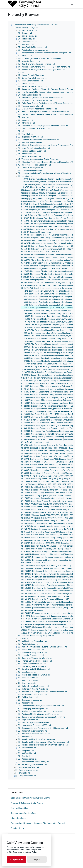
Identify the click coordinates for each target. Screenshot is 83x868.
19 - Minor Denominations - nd (30, 81)
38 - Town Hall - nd (26, 134)
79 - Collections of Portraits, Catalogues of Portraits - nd (41, 706)
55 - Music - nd (24, 638)
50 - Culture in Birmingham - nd (31, 168)
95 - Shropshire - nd (26, 751)
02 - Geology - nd (25, 33)
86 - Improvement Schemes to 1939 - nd (34, 725)
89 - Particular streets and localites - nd (34, 734)
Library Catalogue (18, 818)
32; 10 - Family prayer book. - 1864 (35, 442)
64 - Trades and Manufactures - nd (32, 664)
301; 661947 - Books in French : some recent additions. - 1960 (46, 596)
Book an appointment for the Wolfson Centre (30, 798)
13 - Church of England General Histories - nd (36, 64)
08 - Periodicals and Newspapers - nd (33, 50)
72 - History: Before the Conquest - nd (33, 686)
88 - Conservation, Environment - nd (33, 731)
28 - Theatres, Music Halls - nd (30, 106)
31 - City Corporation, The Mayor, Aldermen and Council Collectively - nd (47, 114)
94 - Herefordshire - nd (27, 748)
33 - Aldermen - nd (25, 120)
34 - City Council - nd (26, 123)
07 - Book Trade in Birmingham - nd (32, 47)
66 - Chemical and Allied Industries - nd (34, 669)
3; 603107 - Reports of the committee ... (37, 232)
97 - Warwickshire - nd (27, 756)
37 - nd (21, 131)
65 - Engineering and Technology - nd (33, 666)
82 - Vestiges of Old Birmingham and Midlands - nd (39, 714)
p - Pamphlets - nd (23, 773)
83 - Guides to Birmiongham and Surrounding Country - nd (42, 717)
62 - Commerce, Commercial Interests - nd (35, 658)
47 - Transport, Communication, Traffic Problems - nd (40, 159)
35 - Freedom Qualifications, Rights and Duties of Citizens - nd (43, 126)
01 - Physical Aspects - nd (29, 30)
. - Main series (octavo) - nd (26, 27)
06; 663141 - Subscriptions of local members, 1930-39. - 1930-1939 (48, 249)
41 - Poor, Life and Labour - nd (30, 142)
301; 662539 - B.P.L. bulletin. (32, 610)
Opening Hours (17, 828)
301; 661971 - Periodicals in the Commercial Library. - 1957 (45, 599)
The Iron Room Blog (19, 808)
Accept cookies (16, 859)
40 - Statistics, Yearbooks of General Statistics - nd (39, 140)
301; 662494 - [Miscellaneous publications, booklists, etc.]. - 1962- (47, 608)
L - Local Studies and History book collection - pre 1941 (35, 25)
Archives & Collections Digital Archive (27, 803)
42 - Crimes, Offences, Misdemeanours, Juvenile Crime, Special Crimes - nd (49, 145)
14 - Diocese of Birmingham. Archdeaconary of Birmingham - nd (44, 67)
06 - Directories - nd (26, 44)
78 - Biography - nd (26, 703)
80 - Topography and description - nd (33, 709)
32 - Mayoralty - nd (26, 117)
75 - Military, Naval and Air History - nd (34, 694)
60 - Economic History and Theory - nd (34, 652)
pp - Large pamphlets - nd (26, 776)
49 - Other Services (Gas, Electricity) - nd (34, 165)
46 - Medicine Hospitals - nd (29, 156)
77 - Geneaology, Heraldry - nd (30, 700)
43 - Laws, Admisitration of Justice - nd (34, 148)
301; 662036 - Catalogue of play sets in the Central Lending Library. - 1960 (51, 602)
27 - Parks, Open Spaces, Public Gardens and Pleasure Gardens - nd (46, 103)
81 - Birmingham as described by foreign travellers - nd (40, 711)
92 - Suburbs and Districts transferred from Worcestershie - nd (43, 742)
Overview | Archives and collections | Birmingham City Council (38, 823)
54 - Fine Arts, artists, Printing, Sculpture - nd (36, 636)
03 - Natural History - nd (28, 36)
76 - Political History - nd (28, 697)
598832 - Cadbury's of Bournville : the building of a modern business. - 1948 (51, 630)
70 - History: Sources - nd (28, 681)
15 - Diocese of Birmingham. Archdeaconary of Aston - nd (41, 70)
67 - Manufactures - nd (27, 672)
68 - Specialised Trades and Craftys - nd (34, 675)
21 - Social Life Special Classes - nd (32, 86)
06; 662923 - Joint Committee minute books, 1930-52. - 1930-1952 (48, 241)
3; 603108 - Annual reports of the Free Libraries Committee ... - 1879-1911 (51, 235)
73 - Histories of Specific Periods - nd (33, 689)
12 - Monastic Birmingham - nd (31, 61)
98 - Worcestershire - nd (28, 759)
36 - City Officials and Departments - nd (34, 128)
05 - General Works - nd (27, 42)
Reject (37, 859)
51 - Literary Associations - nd (30, 171)
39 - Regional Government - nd (30, 137)
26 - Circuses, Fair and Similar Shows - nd (35, 100)
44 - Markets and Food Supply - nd (32, 151)
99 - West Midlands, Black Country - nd (34, 762)
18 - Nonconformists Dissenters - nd (33, 78)
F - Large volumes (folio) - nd (27, 767)
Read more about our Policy (25, 852)
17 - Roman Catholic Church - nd (31, 75)
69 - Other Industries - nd (28, 678)
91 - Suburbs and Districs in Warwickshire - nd (37, 739)
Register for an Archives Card (23, 813)
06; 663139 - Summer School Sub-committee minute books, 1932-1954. (50, 246)
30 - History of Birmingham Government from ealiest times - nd (44, 112)
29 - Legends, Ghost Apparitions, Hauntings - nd (37, 109)
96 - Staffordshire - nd (27, 753)
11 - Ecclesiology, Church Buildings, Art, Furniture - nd (40, 58)
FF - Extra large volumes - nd (27, 770)
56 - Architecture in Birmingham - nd (33, 641)
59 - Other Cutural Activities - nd (31, 650)
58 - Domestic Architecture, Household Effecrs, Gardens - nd (42, 647)
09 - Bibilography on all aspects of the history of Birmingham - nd (44, 53)
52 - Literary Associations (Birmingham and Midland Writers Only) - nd (47, 173)
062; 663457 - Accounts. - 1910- (34, 563)
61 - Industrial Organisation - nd (31, 655)
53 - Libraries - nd (25, 176)
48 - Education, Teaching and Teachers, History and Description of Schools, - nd (50, 162)
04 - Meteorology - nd (27, 39)
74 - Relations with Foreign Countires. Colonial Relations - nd (43, 692)
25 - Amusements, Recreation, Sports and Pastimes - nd (41, 98)
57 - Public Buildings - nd (28, 644)
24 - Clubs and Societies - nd (30, 95)
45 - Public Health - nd (27, 154)
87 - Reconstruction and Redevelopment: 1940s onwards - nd (43, 728)
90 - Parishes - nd (25, 737)
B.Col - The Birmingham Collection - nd (31, 765)
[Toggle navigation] (72, 4)
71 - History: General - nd (28, 683)
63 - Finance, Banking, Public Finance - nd (35, 661)
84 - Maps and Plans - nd (28, 720)
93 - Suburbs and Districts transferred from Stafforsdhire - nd (43, 745)
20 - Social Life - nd (26, 84)
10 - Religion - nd (25, 56)
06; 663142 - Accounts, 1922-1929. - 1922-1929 (40, 252)
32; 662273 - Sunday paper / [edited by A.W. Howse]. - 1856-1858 (47, 549)
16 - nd (21, 72)
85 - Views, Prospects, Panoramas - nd (34, 722)
